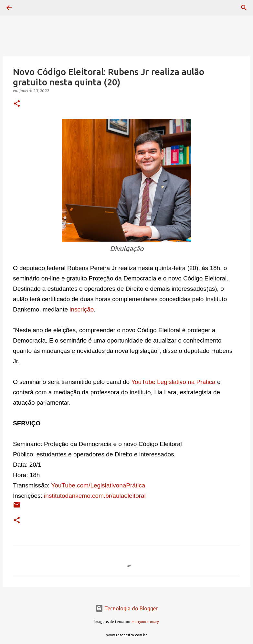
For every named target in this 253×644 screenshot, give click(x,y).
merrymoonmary (145, 622)
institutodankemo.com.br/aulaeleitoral (95, 496)
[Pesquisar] (27, 8)
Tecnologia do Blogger (126, 608)
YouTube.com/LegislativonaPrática (98, 485)
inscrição (82, 309)
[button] (17, 104)
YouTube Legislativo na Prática (173, 382)
